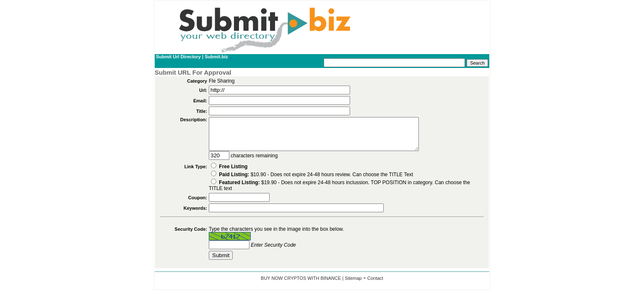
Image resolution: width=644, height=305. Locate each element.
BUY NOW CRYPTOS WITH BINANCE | (303, 284)
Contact (375, 284)
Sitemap (353, 284)
